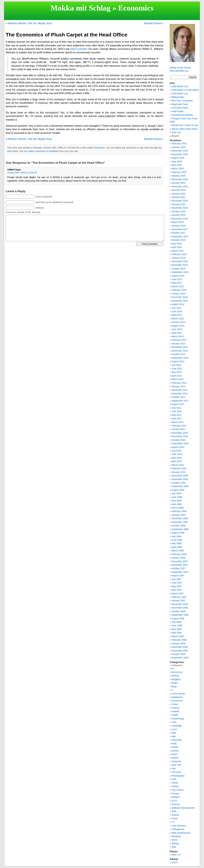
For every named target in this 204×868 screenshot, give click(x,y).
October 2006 (178, 611)
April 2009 (177, 504)
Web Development (181, 833)
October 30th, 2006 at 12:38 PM (22, 173)
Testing (175, 815)
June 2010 (177, 454)
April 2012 (177, 376)
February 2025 (179, 172)
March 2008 (178, 551)
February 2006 (179, 640)
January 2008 (178, 558)
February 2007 (179, 597)
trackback (54, 151)
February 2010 (179, 468)
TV (173, 822)
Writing (175, 843)
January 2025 (178, 176)
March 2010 (178, 465)
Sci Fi (174, 801)
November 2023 (180, 186)
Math (174, 744)
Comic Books (178, 694)
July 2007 (176, 579)
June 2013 (177, 329)
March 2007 (178, 594)
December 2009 (180, 476)
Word (174, 840)
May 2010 (177, 458)
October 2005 (178, 654)
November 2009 (180, 479)
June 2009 (177, 497)
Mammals (176, 740)
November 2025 (180, 154)
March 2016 (178, 251)
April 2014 (177, 315)
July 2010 (176, 451)
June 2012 (177, 369)
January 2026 (178, 147)
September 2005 (180, 658)
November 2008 (180, 522)
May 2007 (177, 586)
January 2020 (178, 204)
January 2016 (178, 258)
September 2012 (180, 358)
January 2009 (178, 515)
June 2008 (177, 540)
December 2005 (180, 647)
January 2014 (178, 322)
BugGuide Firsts (180, 104)
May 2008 (177, 543)
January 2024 (178, 183)
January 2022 (178, 194)
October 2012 (178, 354)
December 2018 (180, 219)
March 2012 (178, 379)
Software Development (183, 808)
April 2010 (177, 461)
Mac (174, 733)
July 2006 (176, 622)
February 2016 (179, 254)
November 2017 (180, 229)
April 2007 (177, 590)
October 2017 (178, 233)
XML (174, 847)
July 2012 (176, 365)
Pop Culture (178, 790)
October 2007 (178, 568)
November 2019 (180, 208)
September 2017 (180, 236)
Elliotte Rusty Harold (180, 68)
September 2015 (180, 272)
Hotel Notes (177, 111)
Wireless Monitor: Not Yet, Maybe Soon (30, 23)
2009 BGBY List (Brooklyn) (185, 90)
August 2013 (178, 326)
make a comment (36, 151)
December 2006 (180, 604)
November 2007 (180, 565)
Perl (174, 769)
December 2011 (180, 390)
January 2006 (178, 643)
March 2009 (178, 508)
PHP (174, 779)
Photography (178, 776)
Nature (175, 758)
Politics (175, 786)
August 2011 (178, 404)
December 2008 (180, 518)
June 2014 (177, 311)
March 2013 (178, 336)
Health (175, 715)
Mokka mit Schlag (80, 8)
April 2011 (177, 418)
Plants (175, 783)
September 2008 (180, 529)
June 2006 (177, 626)
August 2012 (178, 361)
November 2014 (180, 301)
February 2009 (179, 511)
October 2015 (178, 269)
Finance (176, 708)
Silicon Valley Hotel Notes (185, 129)
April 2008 (177, 547)
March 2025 (178, 169)
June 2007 (177, 583)
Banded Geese (153, 23)
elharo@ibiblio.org (179, 71)
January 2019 (178, 215)
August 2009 (178, 490)
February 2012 (179, 383)
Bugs (174, 686)
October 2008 (178, 526)
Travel (175, 819)
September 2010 (180, 443)
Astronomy (177, 672)
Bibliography (178, 97)
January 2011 (178, 429)
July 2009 (176, 493)
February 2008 (179, 554)
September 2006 (180, 615)
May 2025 (177, 165)
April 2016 (177, 247)
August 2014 (178, 304)
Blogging (176, 679)
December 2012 (180, 347)
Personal (176, 772)
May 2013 (177, 333)
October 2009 (178, 483)
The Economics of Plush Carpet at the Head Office (67, 35)
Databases (177, 697)
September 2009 (180, 486)
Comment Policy (180, 108)
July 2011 (176, 408)
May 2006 (177, 629)
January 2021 (178, 197)
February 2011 (179, 426)
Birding (175, 676)
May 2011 (177, 415)
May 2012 (177, 372)
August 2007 (178, 576)
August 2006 (178, 618)
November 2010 (180, 436)
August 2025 (178, 158)
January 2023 (178, 190)
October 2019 (178, 211)
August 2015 (178, 276)
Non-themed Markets (182, 115)
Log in (175, 862)
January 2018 (178, 226)
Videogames (178, 829)
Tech (174, 811)
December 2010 (180, 433)
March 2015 (178, 286)
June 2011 (177, 411)
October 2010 (178, 440)
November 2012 (180, 351)
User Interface (179, 826)
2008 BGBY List (180, 86)
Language (177, 726)
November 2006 (180, 608)
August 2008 (178, 533)
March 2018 (178, 222)
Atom (10, 151)
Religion (176, 797)
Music (175, 754)
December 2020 (180, 201)
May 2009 (177, 501)
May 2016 (177, 244)
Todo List (176, 132)
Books (175, 683)
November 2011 (180, 394)
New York (176, 765)
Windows (176, 836)
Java (174, 722)
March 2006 (178, 636)
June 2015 (177, 279)
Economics (136, 8)
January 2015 (178, 294)
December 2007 (180, 561)
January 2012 (178, 386)
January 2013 (178, 344)
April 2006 (177, 633)
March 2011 (178, 422)
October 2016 (178, 240)
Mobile (175, 747)
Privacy (175, 794)
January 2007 (178, 601)
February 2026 (179, 144)
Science (176, 804)
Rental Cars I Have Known (185, 125)
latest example (79, 49)
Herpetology (178, 719)
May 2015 (177, 283)
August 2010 (178, 447)
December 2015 (180, 261)
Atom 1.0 (176, 855)
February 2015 (179, 290)
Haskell (175, 711)
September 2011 (180, 401)
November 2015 (180, 265)
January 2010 (178, 472)
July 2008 (176, 536)
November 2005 (180, 651)
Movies (175, 751)
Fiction (175, 704)
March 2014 (178, 319)
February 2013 (179, 340)
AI (173, 668)
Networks (176, 761)
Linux (174, 729)
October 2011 (178, 397)
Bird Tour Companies (182, 101)
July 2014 (176, 308)
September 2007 (180, 572)
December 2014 (180, 297)
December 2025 (180, 151)
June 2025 (177, 162)
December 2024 (180, 179)
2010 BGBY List (180, 94)
